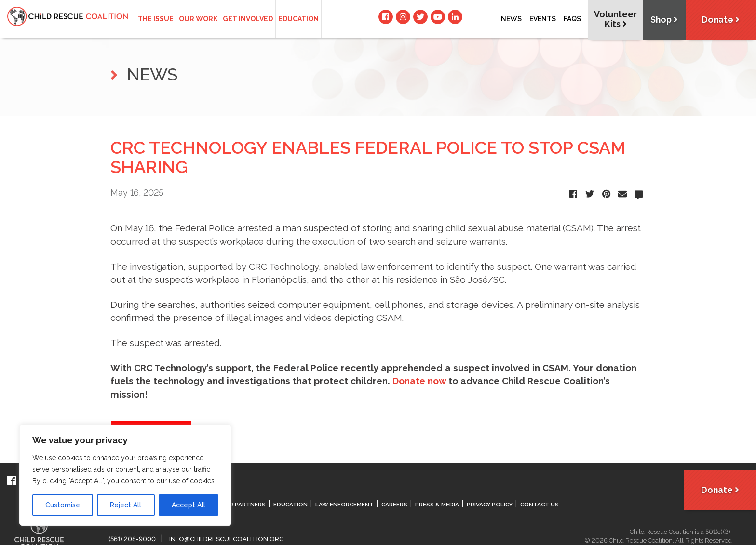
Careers (396, 505)
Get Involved (248, 19)
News (511, 19)
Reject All (126, 505)
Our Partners (243, 505)
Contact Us (543, 505)
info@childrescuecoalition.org (227, 539)
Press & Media (439, 505)
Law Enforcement (345, 505)
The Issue (156, 19)
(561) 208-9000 (132, 539)
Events (543, 19)
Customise (63, 505)
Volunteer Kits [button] (613, 19)
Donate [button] (720, 20)
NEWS (144, 74)
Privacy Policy (492, 505)
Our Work (198, 19)
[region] (125, 475)
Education (298, 19)
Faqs (572, 19)
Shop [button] (662, 20)
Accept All (189, 505)
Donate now (419, 381)
